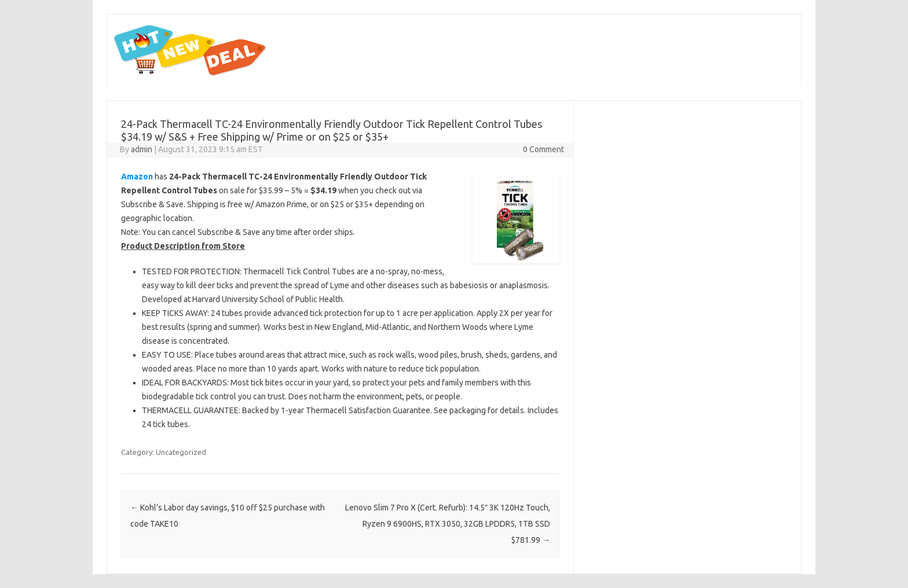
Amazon (137, 177)
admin (142, 149)
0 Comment (543, 149)
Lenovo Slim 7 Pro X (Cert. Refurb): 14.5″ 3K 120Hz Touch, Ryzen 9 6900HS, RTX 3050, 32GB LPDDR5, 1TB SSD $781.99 (448, 524)
